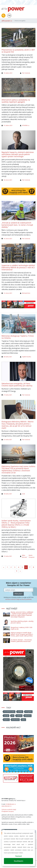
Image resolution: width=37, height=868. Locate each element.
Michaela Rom (26, 293)
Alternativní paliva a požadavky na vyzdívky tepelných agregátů (16, 101)
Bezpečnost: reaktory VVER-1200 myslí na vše (21, 628)
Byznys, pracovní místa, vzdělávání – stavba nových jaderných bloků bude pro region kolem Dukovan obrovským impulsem (22, 614)
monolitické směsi (9, 712)
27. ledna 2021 (8, 395)
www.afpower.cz (7, 806)
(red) (23, 494)
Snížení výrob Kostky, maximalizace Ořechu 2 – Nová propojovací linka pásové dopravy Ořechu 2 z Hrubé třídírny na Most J (16, 524)
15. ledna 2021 (8, 556)
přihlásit (18, 594)
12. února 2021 (8, 293)
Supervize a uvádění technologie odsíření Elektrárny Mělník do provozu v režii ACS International (18, 267)
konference (15, 720)
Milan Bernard (24, 556)
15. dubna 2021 (8, 125)
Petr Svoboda (26, 73)
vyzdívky (20, 712)
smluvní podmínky (26, 599)
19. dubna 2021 (8, 73)
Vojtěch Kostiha (26, 357)
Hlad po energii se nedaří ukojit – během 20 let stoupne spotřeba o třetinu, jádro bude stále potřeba (22, 634)
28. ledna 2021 (8, 357)
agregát (6, 716)
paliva (23, 720)
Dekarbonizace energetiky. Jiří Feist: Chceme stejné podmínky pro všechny (17, 385)
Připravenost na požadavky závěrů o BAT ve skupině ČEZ (18, 51)
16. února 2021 (8, 239)
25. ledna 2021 (8, 440)
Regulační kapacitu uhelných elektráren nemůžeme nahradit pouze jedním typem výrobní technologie (18, 154)
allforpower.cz (7, 21)
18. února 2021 (8, 180)
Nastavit (18, 856)
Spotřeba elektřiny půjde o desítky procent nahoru (22, 622)
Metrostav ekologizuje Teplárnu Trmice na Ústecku (18, 337)
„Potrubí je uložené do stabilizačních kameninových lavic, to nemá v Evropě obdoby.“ (17, 225)
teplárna (6, 720)
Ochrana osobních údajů (9, 809)
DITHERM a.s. (26, 125)
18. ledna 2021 (8, 494)
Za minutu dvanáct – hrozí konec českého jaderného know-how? (21, 641)
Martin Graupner (32, 556)
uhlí (12, 716)
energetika (28, 712)
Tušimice (19, 716)
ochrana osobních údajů (12, 599)
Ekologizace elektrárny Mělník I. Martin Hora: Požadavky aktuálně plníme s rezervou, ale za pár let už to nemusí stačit (18, 425)
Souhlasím (18, 861)
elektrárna (28, 716)
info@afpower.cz (11, 804)
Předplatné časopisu (8, 811)
